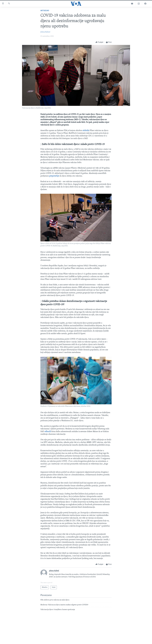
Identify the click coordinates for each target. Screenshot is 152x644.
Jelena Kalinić (45, 32)
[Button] (99, 42)
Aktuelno (45, 11)
